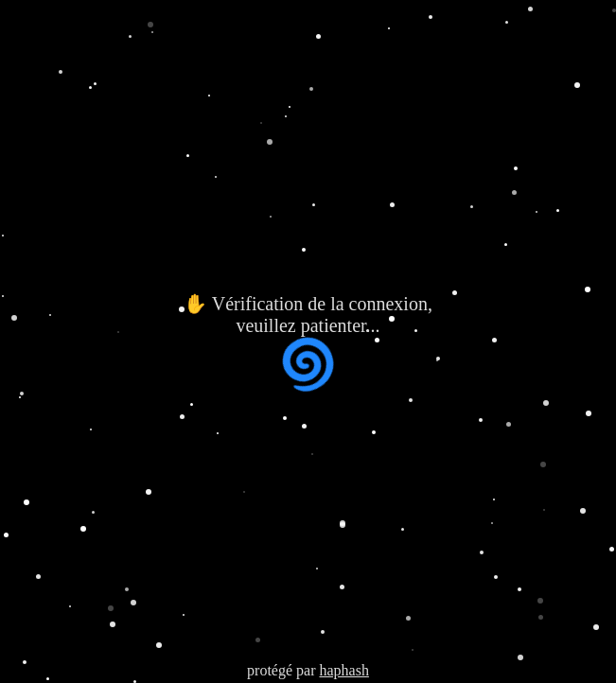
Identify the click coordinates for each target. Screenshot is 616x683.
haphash (343, 670)
